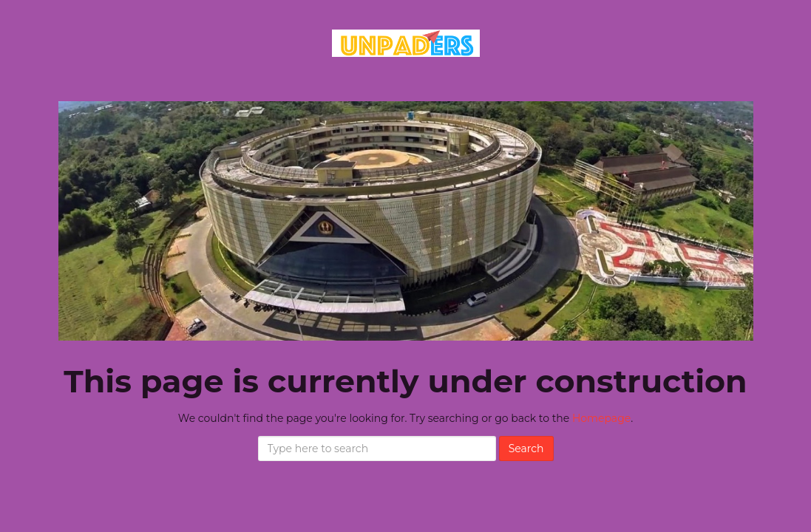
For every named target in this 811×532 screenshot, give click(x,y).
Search (526, 449)
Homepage (601, 418)
